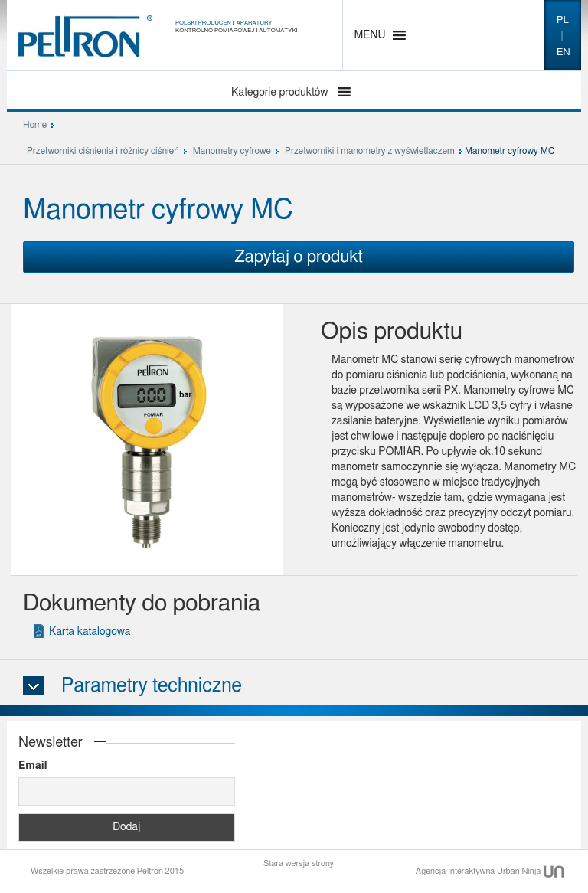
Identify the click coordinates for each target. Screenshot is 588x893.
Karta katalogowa (90, 632)
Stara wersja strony (299, 864)
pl (563, 20)
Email (33, 766)
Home (35, 125)
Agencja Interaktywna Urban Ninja (490, 871)
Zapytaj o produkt (298, 257)
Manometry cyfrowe (232, 151)
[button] (370, 35)
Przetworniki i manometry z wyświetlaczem (370, 151)
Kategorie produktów (281, 93)
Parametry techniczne (152, 686)
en (563, 52)
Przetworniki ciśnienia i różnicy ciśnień (103, 151)
